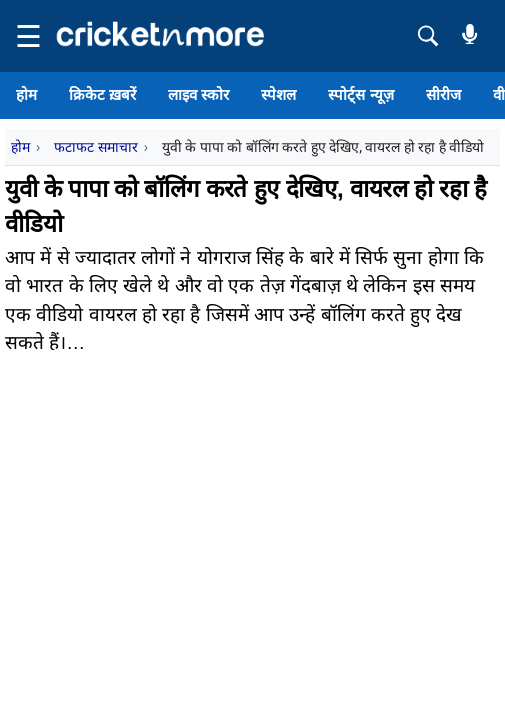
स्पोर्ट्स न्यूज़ (360, 94)
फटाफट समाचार (95, 147)
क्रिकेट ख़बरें (102, 94)
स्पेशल (278, 94)
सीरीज (443, 94)
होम (26, 94)
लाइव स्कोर (198, 94)
